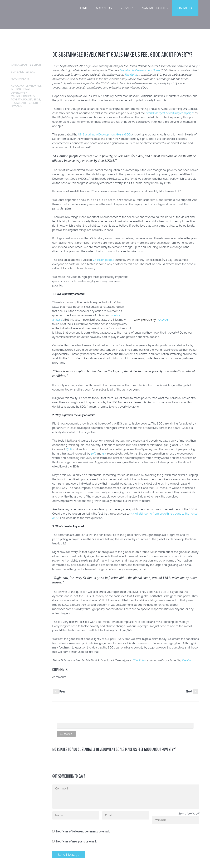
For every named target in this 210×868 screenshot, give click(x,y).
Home (83, 8)
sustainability (21, 103)
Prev (59, 691)
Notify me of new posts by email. (77, 841)
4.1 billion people (104, 260)
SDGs (37, 100)
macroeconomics (23, 96)
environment (35, 86)
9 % (104, 454)
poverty (16, 100)
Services (127, 8)
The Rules (131, 75)
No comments (20, 79)
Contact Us (185, 8)
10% (93, 454)
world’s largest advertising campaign (170, 113)
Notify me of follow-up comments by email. (83, 831)
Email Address (65, 721)
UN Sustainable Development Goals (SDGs (105, 135)
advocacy (18, 86)
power (28, 100)
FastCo (186, 660)
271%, (69, 449)
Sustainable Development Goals (140, 70)
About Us (104, 8)
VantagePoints (155, 8)
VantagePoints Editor (26, 65)
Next (192, 691)
